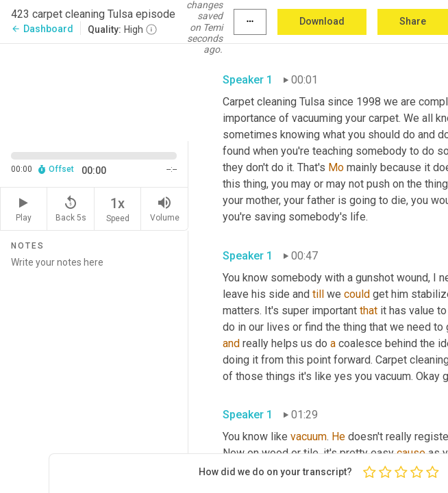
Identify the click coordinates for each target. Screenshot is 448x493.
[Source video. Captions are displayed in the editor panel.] (94, 91)
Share (413, 21)
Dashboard (42, 29)
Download (322, 21)
